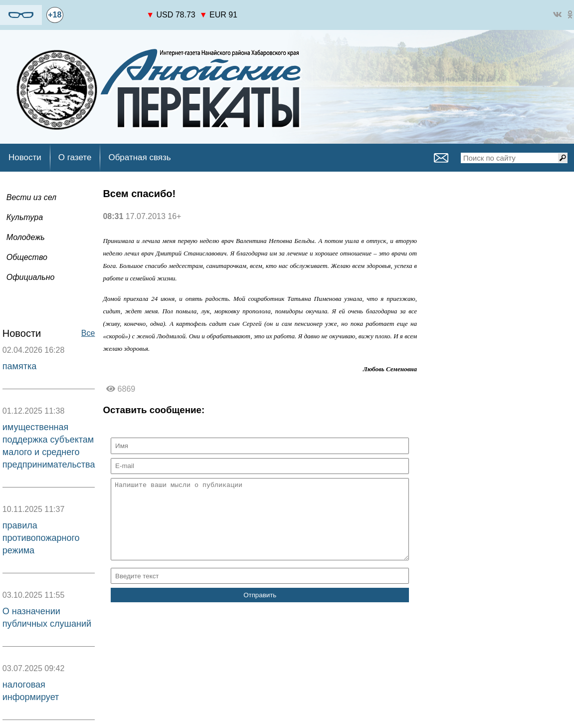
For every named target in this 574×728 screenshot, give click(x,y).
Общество (27, 257)
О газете (75, 157)
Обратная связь (139, 157)
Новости (25, 157)
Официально (31, 277)
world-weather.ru (105, 19)
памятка (19, 366)
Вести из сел (31, 197)
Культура (25, 217)
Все (88, 333)
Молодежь (26, 237)
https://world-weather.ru (105, 10)
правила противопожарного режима (41, 538)
